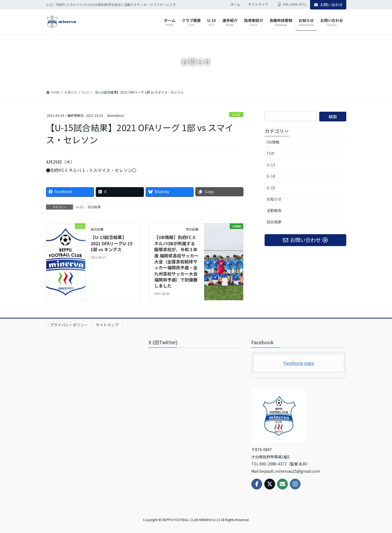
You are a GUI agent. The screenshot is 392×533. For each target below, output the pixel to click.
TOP (270, 153)
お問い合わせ (328, 5)
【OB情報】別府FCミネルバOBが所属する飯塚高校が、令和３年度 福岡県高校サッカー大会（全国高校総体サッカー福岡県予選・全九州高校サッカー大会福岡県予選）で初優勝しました (176, 261)
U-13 (271, 165)
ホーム (235, 4)
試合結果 (94, 207)
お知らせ (274, 199)
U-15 (236, 115)
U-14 (271, 176)
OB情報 (273, 142)
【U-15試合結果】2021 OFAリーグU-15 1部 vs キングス (111, 243)
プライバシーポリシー (69, 325)
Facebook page (299, 363)
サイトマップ (258, 4)
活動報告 (274, 210)
